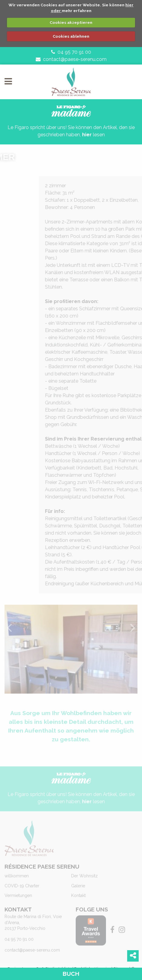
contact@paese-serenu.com (71, 59)
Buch (71, 974)
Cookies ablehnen (71, 36)
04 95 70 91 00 (71, 52)
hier (87, 135)
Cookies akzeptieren (71, 22)
